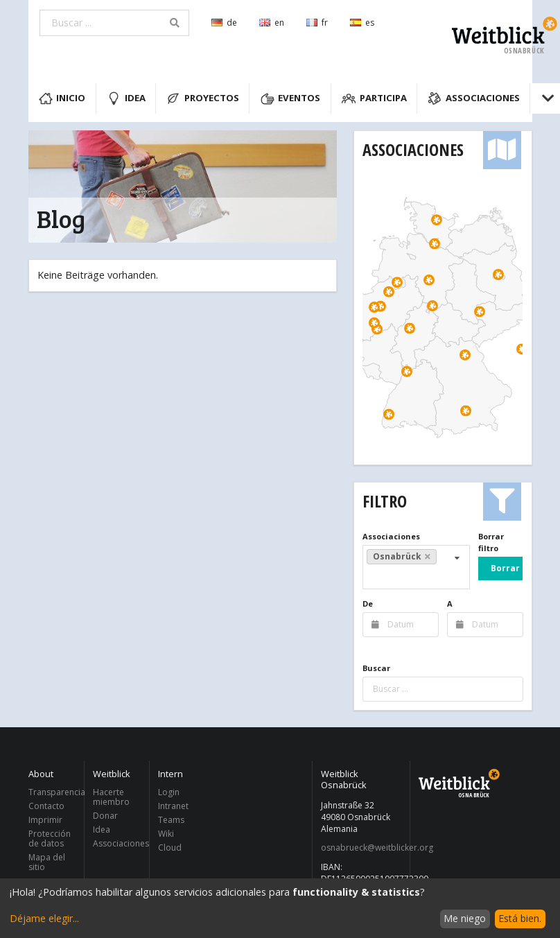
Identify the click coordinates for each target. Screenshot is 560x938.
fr (317, 23)
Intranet (173, 806)
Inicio (62, 98)
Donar (105, 816)
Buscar (376, 668)
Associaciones (474, 98)
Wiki (166, 834)
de (224, 23)
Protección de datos (50, 839)
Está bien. (520, 918)
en (272, 23)
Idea (126, 98)
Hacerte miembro (111, 798)
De (368, 603)
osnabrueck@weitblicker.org (361, 848)
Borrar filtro (491, 542)
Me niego (465, 918)
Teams (171, 820)
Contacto (46, 806)
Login (169, 793)
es (362, 23)
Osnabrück (402, 556)
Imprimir (45, 820)
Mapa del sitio (47, 862)
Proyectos (203, 98)
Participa (374, 98)
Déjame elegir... (44, 918)
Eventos (291, 98)
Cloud (170, 847)
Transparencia (53, 793)
